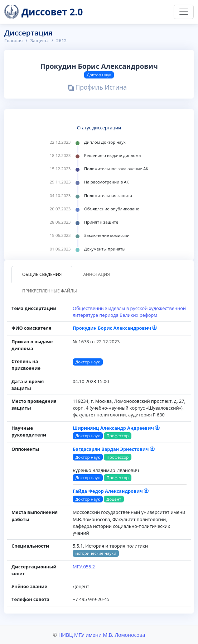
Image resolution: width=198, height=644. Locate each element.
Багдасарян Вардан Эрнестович (114, 449)
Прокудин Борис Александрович (115, 328)
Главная (14, 40)
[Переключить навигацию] (184, 12)
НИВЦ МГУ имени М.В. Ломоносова (102, 635)
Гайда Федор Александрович (111, 491)
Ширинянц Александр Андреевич (116, 428)
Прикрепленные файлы (50, 290)
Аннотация (96, 274)
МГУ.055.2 (84, 567)
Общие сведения (42, 274)
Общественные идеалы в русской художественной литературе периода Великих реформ (129, 311)
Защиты (40, 40)
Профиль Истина (97, 88)
